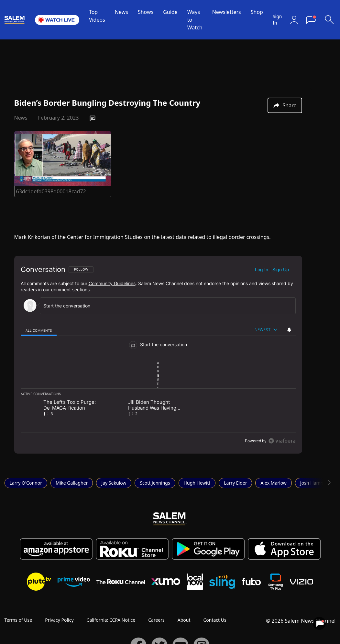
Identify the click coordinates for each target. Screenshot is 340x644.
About (184, 620)
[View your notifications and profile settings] (289, 330)
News (121, 12)
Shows (146, 12)
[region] (158, 355)
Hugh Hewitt (197, 483)
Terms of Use (18, 620)
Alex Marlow (273, 483)
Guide (170, 12)
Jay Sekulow (114, 483)
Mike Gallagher (72, 483)
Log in (262, 269)
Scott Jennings (155, 483)
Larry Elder (235, 483)
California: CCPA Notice (111, 620)
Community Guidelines (112, 283)
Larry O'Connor (26, 483)
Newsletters (227, 12)
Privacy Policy (59, 620)
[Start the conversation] (165, 306)
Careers (156, 620)
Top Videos (97, 16)
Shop (257, 12)
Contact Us (215, 620)
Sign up (281, 269)
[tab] (39, 330)
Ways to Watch (195, 20)
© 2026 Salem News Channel (301, 621)
